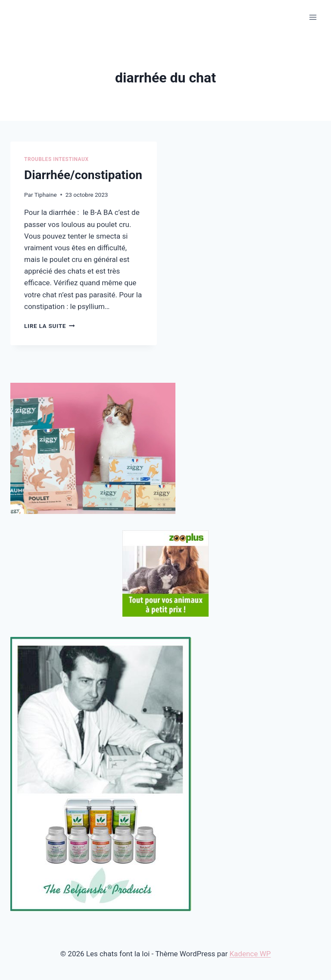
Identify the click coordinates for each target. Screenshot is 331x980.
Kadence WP (250, 954)
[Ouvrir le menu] (313, 17)
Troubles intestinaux (56, 159)
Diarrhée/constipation (83, 175)
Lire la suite (49, 326)
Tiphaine (46, 195)
